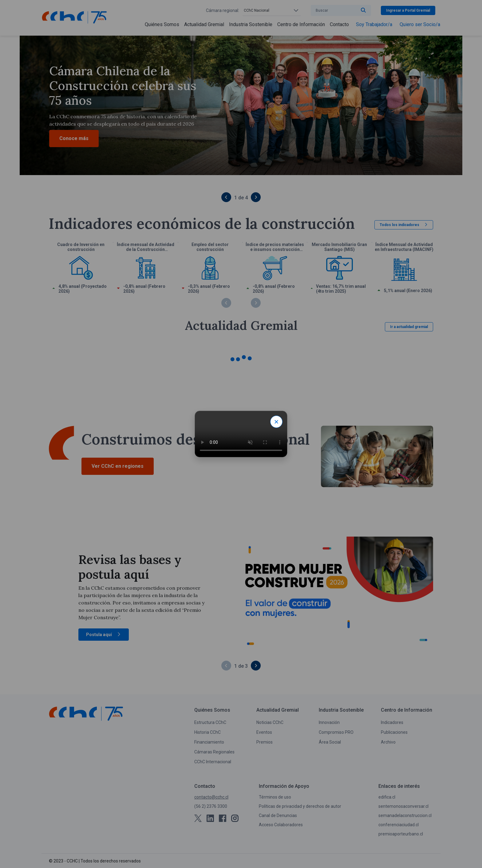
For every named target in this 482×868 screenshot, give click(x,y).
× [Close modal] (276, 422)
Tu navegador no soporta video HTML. (241, 434)
